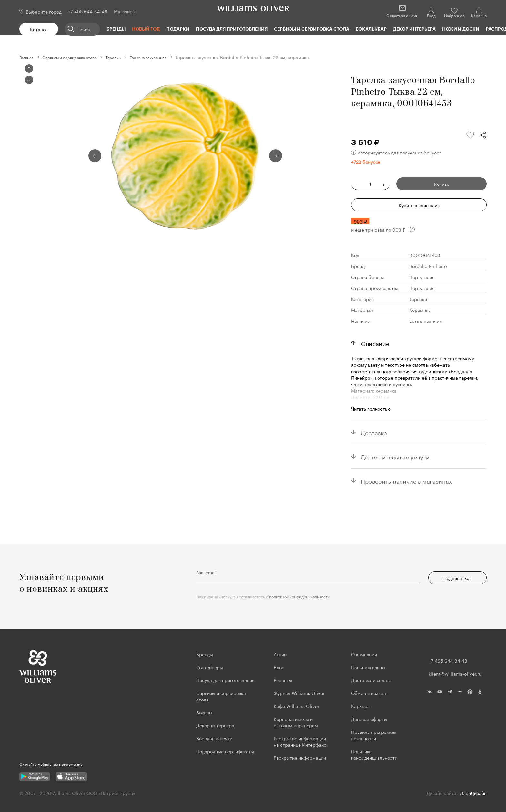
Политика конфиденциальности (374, 754)
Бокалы (204, 712)
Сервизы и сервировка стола (312, 29)
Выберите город (44, 11)
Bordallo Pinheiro (428, 265)
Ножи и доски (461, 29)
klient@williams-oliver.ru (455, 673)
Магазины (125, 11)
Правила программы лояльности (374, 735)
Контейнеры (210, 667)
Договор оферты (369, 719)
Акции (280, 654)
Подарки (178, 29)
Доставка (374, 432)
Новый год (146, 29)
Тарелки (127, 57)
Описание (375, 343)
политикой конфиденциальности (299, 596)
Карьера (360, 706)
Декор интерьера (414, 29)
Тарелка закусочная (167, 57)
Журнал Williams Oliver (299, 693)
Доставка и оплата (371, 680)
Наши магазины (368, 667)
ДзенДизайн (473, 793)
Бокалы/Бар (371, 29)
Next (29, 191)
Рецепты (283, 680)
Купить (441, 184)
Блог (279, 667)
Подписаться (457, 578)
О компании (364, 654)
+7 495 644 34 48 (448, 660)
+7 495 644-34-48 (88, 11)
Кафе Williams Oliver (296, 706)
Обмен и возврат (370, 693)
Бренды (116, 29)
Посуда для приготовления (232, 29)
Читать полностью (371, 408)
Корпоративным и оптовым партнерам (296, 722)
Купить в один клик (419, 205)
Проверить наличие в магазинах (406, 480)
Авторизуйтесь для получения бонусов (396, 152)
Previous (29, 68)
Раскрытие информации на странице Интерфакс (300, 741)
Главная (28, 57)
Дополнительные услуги (395, 456)
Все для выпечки (214, 738)
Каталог (39, 29)
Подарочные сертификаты (225, 751)
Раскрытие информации (300, 757)
